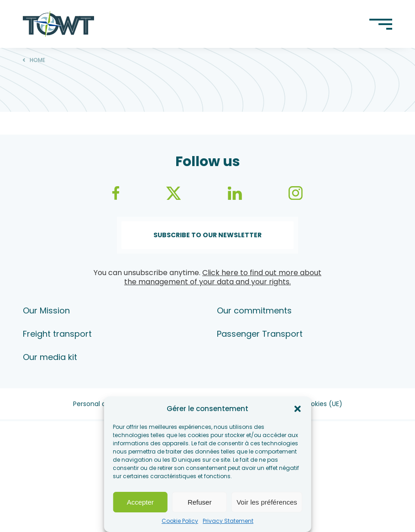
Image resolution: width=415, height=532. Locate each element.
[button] (298, 409)
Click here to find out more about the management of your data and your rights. (223, 277)
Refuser (200, 502)
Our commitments (254, 310)
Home (37, 60)
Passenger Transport (260, 334)
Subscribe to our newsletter (207, 235)
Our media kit (50, 357)
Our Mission (46, 310)
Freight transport (57, 334)
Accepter (140, 502)
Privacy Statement (228, 521)
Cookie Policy (180, 521)
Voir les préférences (267, 502)
